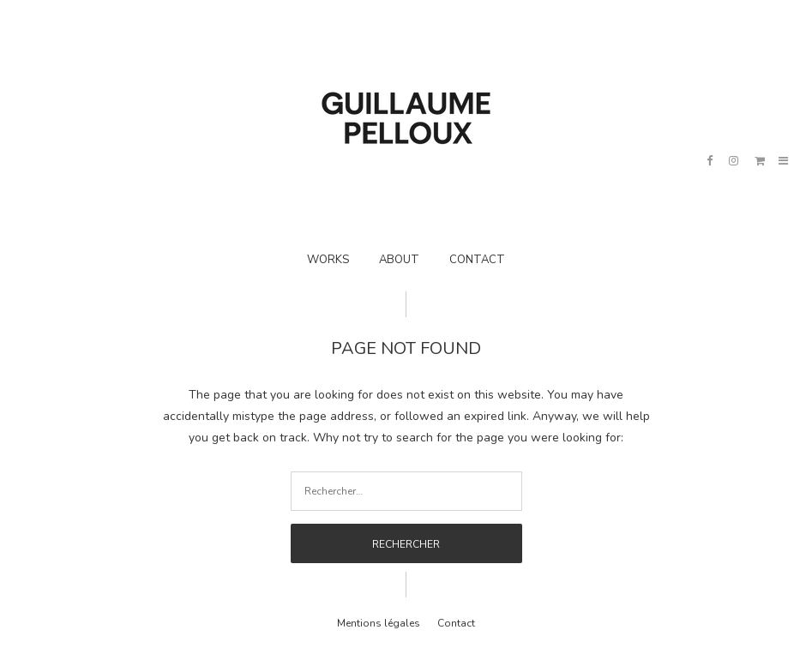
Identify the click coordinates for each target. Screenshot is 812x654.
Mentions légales (379, 623)
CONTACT (477, 260)
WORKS (328, 260)
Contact (456, 623)
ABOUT (399, 260)
